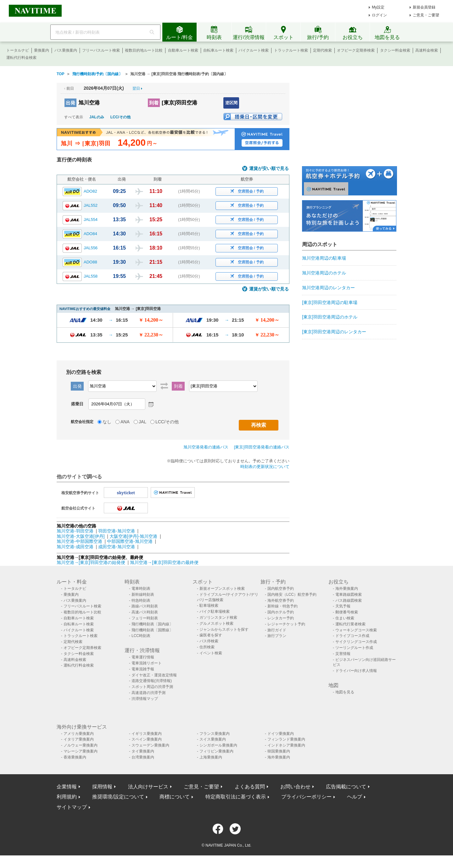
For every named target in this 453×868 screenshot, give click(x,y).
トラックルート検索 (291, 50)
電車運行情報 (143, 657)
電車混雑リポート (147, 663)
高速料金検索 (427, 50)
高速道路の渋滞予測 (148, 693)
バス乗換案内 (66, 50)
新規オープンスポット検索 (222, 589)
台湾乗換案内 (143, 757)
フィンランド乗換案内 (286, 739)
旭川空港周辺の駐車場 (324, 258)
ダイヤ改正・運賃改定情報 (154, 675)
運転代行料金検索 (21, 58)
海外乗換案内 (347, 589)
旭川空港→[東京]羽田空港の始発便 (92, 562)
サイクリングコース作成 (356, 642)
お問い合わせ (295, 787)
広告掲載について (346, 787)
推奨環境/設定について (118, 797)
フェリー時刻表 (145, 618)
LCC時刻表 (141, 636)
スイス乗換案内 (213, 739)
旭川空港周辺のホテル (324, 273)
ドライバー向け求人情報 (356, 671)
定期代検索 (322, 50)
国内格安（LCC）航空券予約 (292, 595)
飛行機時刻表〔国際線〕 (152, 630)
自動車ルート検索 (183, 50)
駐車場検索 (209, 606)
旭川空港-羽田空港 (75, 531)
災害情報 (343, 654)
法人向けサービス (148, 787)
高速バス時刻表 (145, 612)
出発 (70, 103)
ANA (125, 422)
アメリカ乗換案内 (79, 734)
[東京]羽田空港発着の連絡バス (262, 447)
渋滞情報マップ (145, 699)
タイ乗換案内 (143, 751)
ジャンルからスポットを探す (224, 629)
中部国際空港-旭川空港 (130, 541)
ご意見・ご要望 (426, 15)
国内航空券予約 (281, 589)
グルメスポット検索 (216, 623)
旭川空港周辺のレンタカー (328, 288)
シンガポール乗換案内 (218, 745)
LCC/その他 (120, 117)
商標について (175, 797)
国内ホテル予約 (281, 612)
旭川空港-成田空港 (75, 547)
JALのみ (97, 117)
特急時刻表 (141, 600)
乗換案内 (42, 50)
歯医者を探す (211, 635)
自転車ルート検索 (218, 50)
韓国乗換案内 (279, 751)
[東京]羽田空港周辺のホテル (330, 317)
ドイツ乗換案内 (281, 734)
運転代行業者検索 (350, 624)
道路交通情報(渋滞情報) (152, 681)
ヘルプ (355, 797)
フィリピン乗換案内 (216, 751)
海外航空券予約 (281, 600)
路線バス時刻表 (145, 606)
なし (107, 422)
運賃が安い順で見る (269, 169)
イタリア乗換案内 (79, 739)
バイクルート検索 (254, 50)
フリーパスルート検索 (101, 50)
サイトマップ (72, 807)
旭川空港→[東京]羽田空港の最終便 (164, 562)
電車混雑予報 (143, 669)
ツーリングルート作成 (354, 648)
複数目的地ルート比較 (144, 50)
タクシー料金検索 (395, 50)
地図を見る (345, 692)
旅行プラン (277, 636)
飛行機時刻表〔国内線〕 (152, 624)
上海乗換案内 (211, 757)
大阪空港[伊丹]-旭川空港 (133, 536)
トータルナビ (18, 50)
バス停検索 (209, 641)
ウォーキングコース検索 (356, 630)
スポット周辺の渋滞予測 (152, 687)
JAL (143, 422)
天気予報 (343, 606)
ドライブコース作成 (352, 636)
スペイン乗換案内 (147, 739)
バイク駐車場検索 (215, 612)
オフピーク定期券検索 (356, 50)
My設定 (378, 7)
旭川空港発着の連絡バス (206, 447)
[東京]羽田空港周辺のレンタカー (334, 332)
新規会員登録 (424, 7)
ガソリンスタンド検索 (218, 617)
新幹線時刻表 (143, 595)
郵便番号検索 (347, 612)
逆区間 (231, 103)
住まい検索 (345, 618)
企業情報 (67, 787)
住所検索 (207, 647)
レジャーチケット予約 (286, 624)
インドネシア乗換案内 (286, 745)
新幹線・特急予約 (282, 606)
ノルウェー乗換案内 (81, 745)
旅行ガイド (277, 630)
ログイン (379, 15)
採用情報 (102, 787)
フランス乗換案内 (215, 734)
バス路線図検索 (349, 600)
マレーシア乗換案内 (81, 751)
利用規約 (67, 797)
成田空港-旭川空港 (117, 547)
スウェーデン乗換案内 (150, 745)
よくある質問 (250, 787)
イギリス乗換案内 (147, 734)
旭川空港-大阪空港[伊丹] (81, 536)
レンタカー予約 (281, 618)
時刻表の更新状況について (265, 467)
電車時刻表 (141, 589)
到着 (154, 103)
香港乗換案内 (75, 757)
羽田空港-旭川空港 (117, 531)
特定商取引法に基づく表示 (236, 797)
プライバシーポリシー (306, 797)
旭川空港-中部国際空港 (79, 541)
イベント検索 (211, 653)
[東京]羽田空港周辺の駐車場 (330, 302)
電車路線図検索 (349, 595)
